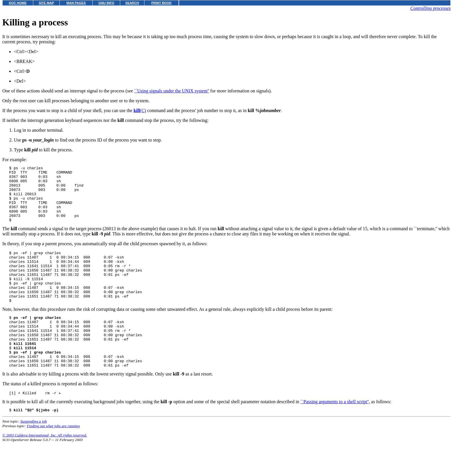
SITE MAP (46, 3)
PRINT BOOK (161, 3)
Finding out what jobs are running (53, 460)
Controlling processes (430, 8)
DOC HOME (18, 3)
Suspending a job (34, 455)
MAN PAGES (76, 3)
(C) (140, 110)
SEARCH (132, 3)
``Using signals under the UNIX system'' (172, 91)
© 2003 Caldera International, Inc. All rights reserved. (45, 469)
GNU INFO (106, 3)
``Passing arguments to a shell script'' (335, 435)
